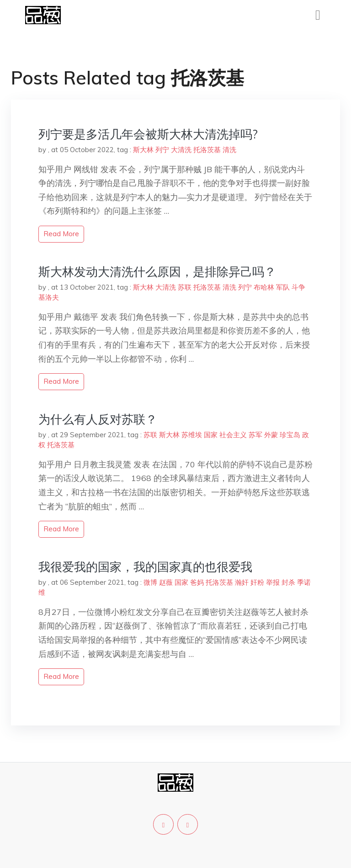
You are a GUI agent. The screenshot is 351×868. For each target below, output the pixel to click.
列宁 (162, 150)
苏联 (185, 287)
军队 (283, 287)
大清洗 (181, 150)
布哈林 (264, 287)
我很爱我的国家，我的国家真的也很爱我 (145, 567)
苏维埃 (192, 435)
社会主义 (233, 435)
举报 (273, 582)
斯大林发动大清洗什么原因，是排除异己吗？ (157, 272)
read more (61, 234)
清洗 (229, 150)
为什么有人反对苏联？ (98, 419)
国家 (211, 435)
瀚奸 (242, 582)
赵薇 (166, 582)
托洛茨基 (207, 150)
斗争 (298, 287)
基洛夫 (49, 297)
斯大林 (143, 150)
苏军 (255, 435)
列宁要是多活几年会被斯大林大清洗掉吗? (148, 134)
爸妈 (197, 582)
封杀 (288, 582)
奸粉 (257, 582)
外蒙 (271, 435)
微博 (150, 582)
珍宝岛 (290, 435)
